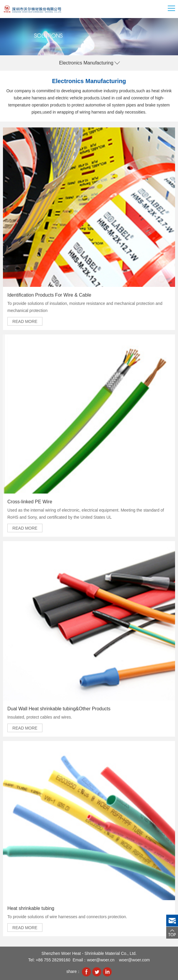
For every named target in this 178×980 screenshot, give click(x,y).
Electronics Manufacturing (86, 63)
